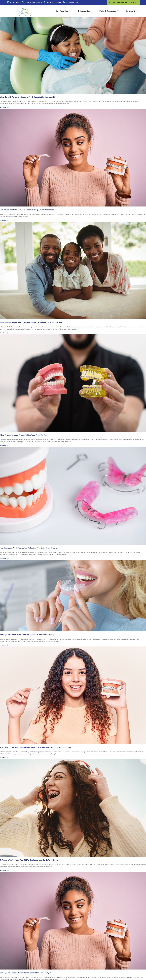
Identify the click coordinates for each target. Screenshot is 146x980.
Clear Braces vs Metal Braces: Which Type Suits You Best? (24, 435)
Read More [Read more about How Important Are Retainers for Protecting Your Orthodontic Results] (3, 559)
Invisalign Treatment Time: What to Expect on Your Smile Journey (27, 635)
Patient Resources (109, 11)
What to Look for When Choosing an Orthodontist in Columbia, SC (28, 97)
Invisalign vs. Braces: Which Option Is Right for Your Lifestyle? (26, 973)
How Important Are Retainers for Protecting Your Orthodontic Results (29, 548)
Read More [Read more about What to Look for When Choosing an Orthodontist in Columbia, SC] (3, 107)
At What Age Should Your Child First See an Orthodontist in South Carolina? (31, 323)
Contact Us (132, 11)
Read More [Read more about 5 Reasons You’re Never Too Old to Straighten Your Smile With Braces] (3, 871)
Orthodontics (85, 11)
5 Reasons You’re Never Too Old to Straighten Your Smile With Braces (29, 860)
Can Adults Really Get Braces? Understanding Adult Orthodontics (27, 210)
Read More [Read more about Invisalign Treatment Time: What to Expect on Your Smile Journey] (3, 645)
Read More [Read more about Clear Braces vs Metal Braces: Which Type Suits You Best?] (3, 446)
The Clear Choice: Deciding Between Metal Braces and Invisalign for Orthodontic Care (36, 748)
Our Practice (63, 11)
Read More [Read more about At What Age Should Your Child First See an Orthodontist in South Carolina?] (3, 333)
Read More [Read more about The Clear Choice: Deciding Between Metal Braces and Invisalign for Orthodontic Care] (3, 758)
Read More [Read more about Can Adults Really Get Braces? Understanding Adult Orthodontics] (3, 220)
